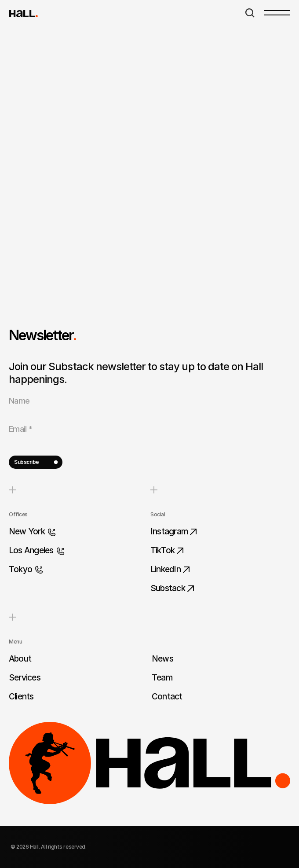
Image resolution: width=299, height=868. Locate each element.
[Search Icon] (250, 13)
